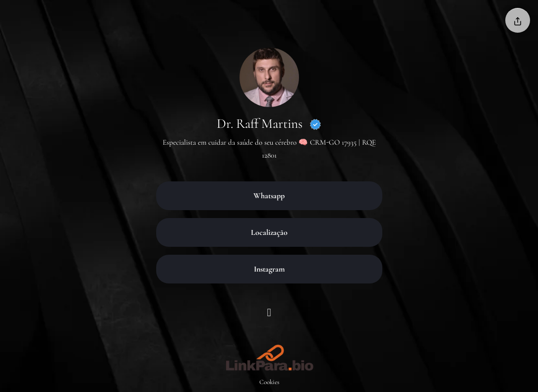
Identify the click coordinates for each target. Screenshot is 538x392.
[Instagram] (269, 314)
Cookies (269, 382)
